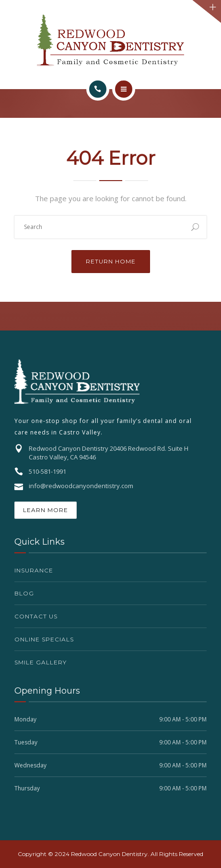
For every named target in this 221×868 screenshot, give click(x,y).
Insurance (34, 570)
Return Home (111, 261)
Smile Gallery (41, 662)
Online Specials (44, 639)
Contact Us (36, 616)
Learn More (46, 510)
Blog (24, 593)
